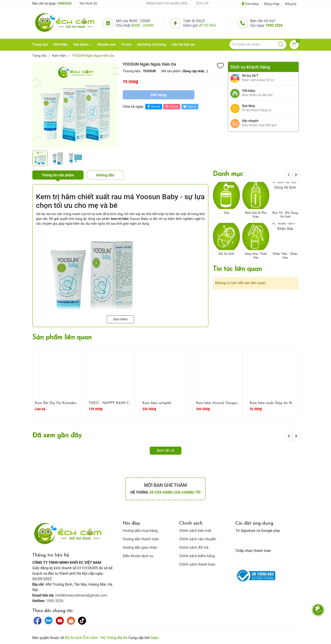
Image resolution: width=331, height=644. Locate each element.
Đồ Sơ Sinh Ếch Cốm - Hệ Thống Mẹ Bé (96, 638)
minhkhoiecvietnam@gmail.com (81, 595)
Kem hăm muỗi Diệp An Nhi (272, 403)
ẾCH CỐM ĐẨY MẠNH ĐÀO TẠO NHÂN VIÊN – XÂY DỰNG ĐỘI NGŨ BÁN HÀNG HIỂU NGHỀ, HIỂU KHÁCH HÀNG (163, 3)
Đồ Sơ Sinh (227, 254)
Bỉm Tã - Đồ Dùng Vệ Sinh (285, 215)
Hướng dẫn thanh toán (141, 539)
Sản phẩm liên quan (62, 338)
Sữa (227, 213)
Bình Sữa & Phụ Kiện (256, 215)
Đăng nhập (272, 4)
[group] (75, 105)
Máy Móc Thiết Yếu (256, 256)
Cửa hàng (250, 4)
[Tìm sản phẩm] (258, 44)
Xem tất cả (166, 450)
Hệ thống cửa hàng (152, 44)
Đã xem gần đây (57, 436)
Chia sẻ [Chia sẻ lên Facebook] (153, 107)
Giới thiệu (60, 44)
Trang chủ (40, 44)
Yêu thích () (88, 3)
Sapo (155, 638)
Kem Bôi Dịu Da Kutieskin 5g (58, 403)
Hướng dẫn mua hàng (140, 531)
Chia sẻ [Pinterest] (171, 107)
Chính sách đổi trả (194, 547)
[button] (296, 175)
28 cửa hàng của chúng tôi (175, 492)
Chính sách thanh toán (197, 564)
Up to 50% (207, 25)
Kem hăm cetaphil (157, 403)
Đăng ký (291, 4)
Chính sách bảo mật (195, 531)
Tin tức (126, 44)
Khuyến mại (106, 44)
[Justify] (281, 44)
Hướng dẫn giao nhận (140, 547)
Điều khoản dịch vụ (138, 556)
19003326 (64, 3)
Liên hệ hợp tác (183, 44)
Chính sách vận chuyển (198, 539)
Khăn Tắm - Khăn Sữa (285, 256)
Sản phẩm (81, 44)
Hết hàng (159, 95)
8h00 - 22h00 (143, 25)
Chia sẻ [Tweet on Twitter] (189, 107)
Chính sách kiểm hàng (197, 556)
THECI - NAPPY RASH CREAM (114, 403)
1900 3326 (274, 25)
